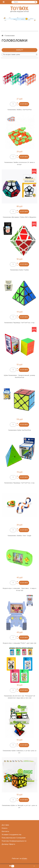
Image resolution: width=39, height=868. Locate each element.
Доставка (5, 825)
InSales (25, 859)
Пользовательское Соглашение (14, 838)
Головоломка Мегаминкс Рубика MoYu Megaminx (20, 217)
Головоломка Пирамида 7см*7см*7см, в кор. (20, 323)
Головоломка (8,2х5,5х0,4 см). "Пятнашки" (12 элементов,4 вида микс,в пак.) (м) (20, 697)
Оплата (4, 828)
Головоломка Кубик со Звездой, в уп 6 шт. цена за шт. (19, 807)
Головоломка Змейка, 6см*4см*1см (20, 110)
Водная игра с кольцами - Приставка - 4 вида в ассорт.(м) (19, 589)
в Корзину (24, 104)
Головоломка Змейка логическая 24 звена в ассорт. (19, 163)
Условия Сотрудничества (11, 835)
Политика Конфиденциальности (14, 841)
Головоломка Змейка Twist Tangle (19, 536)
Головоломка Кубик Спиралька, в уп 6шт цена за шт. (20, 752)
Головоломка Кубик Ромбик (19, 270)
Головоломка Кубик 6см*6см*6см (20, 430)
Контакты (5, 831)
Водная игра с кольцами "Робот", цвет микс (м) (20, 643)
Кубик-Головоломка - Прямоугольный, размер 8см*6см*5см (19, 376)
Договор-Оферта (8, 844)
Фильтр (20, 50)
